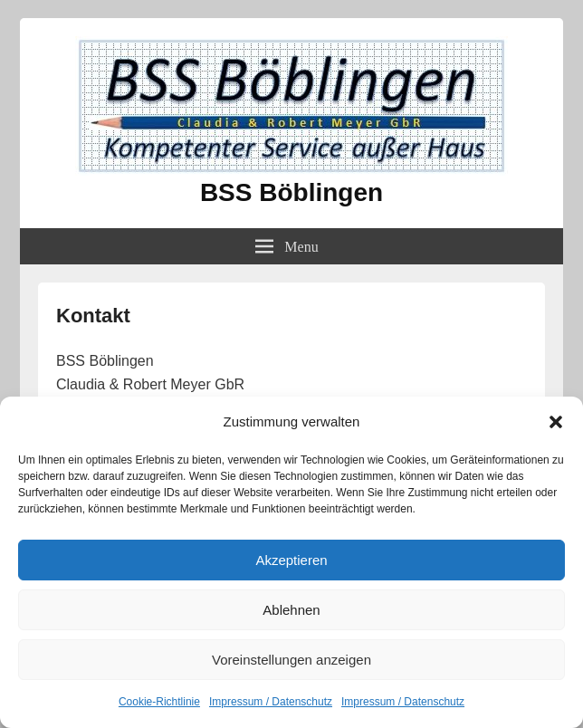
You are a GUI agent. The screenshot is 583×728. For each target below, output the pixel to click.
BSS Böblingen (291, 192)
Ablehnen (291, 610)
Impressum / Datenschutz (271, 702)
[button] (556, 422)
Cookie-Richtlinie (159, 702)
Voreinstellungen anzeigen (291, 660)
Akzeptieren (291, 560)
